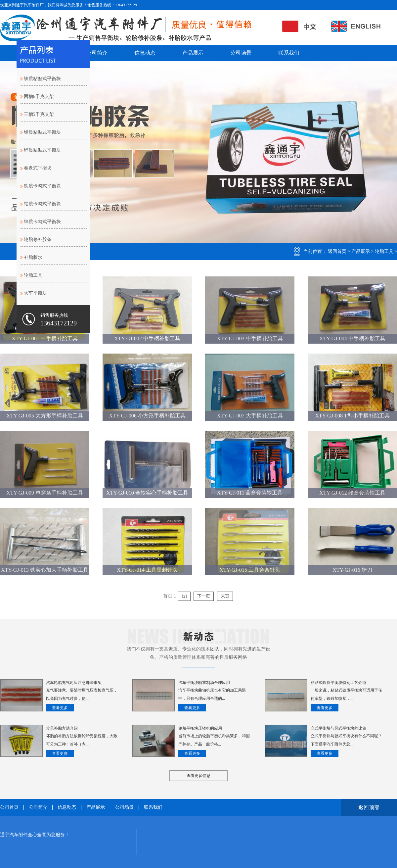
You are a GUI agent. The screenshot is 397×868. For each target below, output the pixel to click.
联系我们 (289, 53)
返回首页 (337, 251)
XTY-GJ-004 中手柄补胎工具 (352, 338)
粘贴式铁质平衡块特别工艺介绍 (338, 683)
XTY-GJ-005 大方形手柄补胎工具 (45, 416)
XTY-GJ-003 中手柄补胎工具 (250, 338)
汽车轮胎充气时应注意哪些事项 (74, 683)
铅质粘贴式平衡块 (42, 132)
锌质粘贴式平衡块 (42, 150)
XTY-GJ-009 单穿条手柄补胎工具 (45, 493)
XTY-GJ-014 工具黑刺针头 (147, 570)
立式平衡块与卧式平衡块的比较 (338, 728)
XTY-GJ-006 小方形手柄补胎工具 (147, 416)
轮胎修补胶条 (38, 240)
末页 (225, 596)
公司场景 (241, 53)
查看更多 (60, 708)
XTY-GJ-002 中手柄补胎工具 (147, 338)
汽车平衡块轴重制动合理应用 (204, 683)
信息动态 (145, 53)
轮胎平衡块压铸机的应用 (200, 728)
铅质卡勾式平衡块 (42, 204)
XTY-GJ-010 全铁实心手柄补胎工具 (147, 493)
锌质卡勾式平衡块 (42, 222)
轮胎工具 (384, 251)
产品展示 (193, 53)
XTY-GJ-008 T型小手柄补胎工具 (352, 416)
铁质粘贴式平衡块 (42, 79)
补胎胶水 (33, 257)
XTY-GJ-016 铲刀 (352, 570)
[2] (184, 596)
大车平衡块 (35, 293)
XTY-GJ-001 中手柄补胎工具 (45, 338)
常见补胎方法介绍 (62, 728)
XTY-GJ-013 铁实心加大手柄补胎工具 (45, 570)
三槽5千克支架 (39, 114)
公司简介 (97, 53)
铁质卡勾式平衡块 (42, 186)
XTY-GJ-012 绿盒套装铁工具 (352, 493)
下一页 (204, 596)
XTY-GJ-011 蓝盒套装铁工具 (250, 493)
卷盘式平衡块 (38, 168)
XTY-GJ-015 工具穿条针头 (250, 570)
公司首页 (9, 807)
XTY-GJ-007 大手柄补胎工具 (250, 416)
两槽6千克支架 (39, 96)
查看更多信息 (198, 776)
